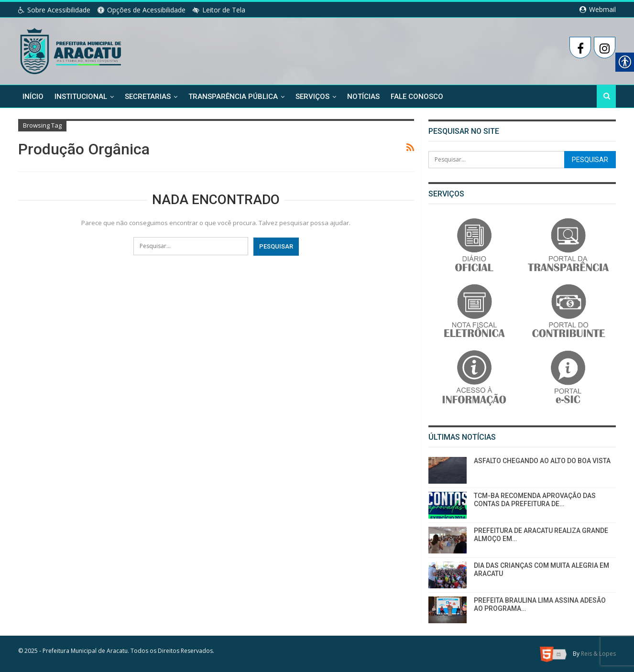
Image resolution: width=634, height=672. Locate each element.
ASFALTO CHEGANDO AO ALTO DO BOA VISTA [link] (542, 461)
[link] (71, 49)
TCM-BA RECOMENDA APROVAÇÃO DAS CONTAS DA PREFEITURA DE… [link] (535, 500)
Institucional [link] (81, 97)
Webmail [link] (598, 9)
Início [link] (33, 97)
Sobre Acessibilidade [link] (54, 10)
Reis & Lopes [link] (598, 654)
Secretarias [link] (148, 97)
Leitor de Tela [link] (219, 10)
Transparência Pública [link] (233, 97)
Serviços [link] (312, 97)
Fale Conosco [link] (417, 97)
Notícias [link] (363, 97)
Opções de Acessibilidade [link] (142, 10)
